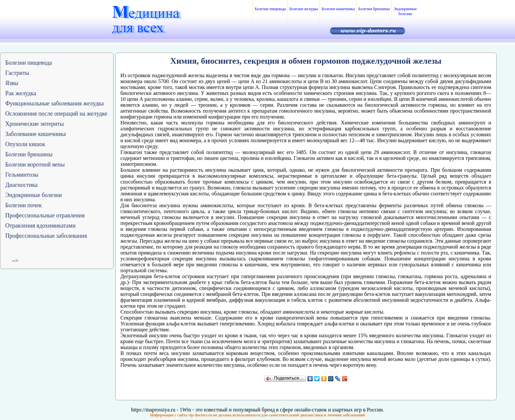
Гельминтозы (22, 175)
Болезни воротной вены (35, 165)
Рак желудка (21, 93)
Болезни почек (23, 205)
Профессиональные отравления (45, 215)
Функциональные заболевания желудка (55, 103)
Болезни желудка (304, 9)
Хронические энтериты (34, 124)
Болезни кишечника (338, 9)
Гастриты (17, 73)
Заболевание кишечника (35, 134)
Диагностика (21, 185)
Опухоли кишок (25, 144)
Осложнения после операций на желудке (56, 114)
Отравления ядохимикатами (40, 226)
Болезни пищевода (270, 9)
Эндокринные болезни (405, 11)
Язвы (12, 83)
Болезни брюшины (374, 9)
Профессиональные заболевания (46, 236)
